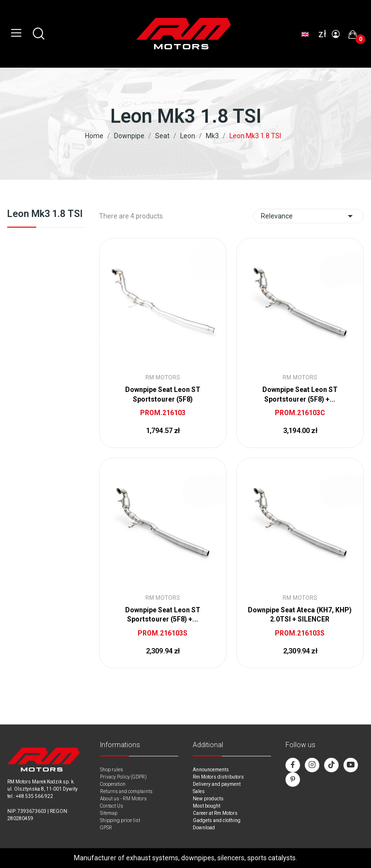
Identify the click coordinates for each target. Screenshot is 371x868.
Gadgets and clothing (217, 820)
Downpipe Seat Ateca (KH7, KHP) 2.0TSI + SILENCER (300, 615)
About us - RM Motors (123, 799)
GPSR (106, 828)
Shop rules (112, 770)
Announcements (211, 770)
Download (204, 828)
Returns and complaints (126, 791)
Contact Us (112, 806)
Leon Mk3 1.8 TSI (45, 214)
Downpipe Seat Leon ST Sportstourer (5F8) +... (300, 394)
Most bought (207, 806)
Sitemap (109, 813)
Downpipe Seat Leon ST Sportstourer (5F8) (163, 394)
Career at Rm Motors (215, 813)
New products (208, 799)
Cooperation (113, 784)
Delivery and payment (217, 784)
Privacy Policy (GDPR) (123, 777)
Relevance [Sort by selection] (308, 216)
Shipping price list (120, 820)
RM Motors (163, 377)
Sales (199, 791)
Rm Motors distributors (218, 777)
